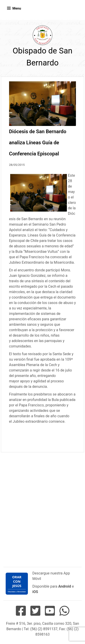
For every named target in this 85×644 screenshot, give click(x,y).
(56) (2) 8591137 (44, 629)
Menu (17, 8)
